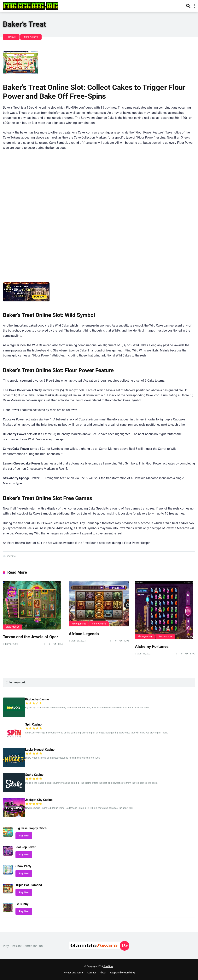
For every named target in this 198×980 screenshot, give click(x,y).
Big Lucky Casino (37, 699)
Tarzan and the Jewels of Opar (30, 637)
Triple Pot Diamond (29, 885)
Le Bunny (22, 904)
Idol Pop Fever (26, 847)
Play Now (24, 836)
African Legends (84, 634)
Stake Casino (34, 775)
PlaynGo (11, 37)
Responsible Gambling (122, 973)
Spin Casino (33, 724)
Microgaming (79, 624)
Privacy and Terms (73, 973)
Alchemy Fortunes (152, 646)
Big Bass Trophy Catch (31, 828)
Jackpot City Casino (39, 800)
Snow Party (23, 866)
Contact (92, 973)
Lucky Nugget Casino (40, 750)
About (103, 973)
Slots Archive (31, 37)
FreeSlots (108, 966)
